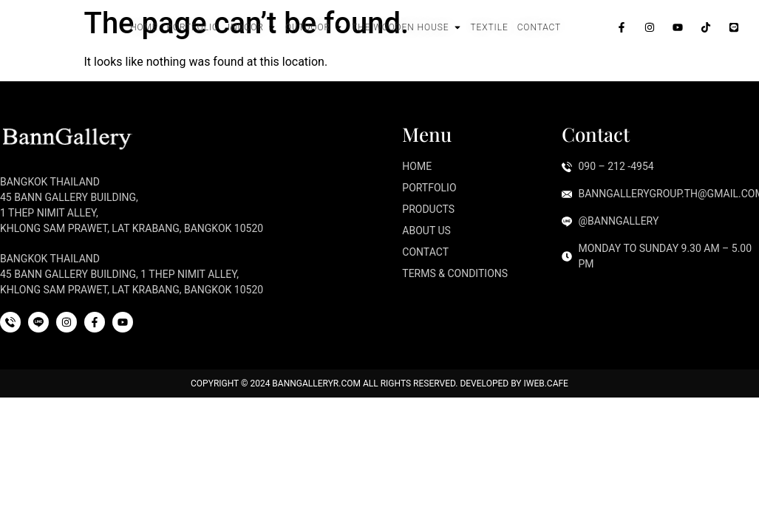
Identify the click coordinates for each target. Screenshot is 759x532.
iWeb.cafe (545, 383)
